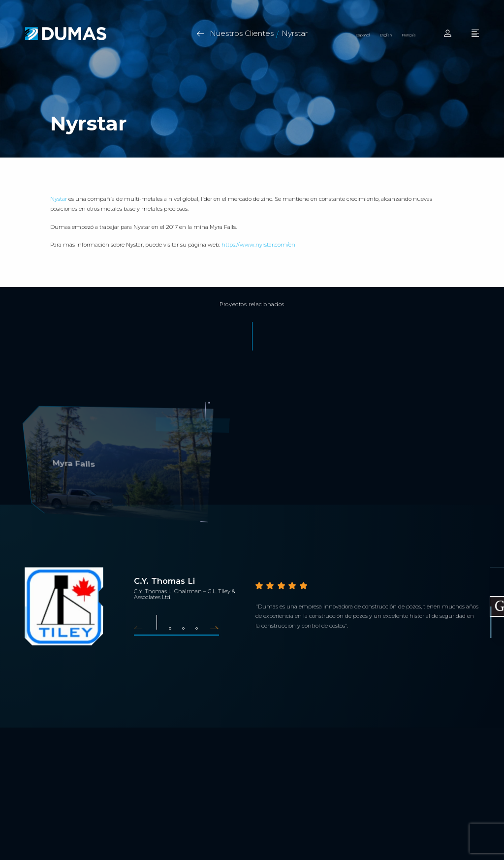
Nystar (59, 199)
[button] (142, 627)
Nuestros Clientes (242, 33)
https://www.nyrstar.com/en (258, 245)
